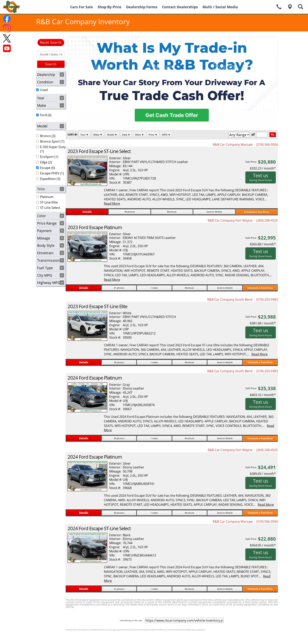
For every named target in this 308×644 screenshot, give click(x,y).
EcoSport (47, 157)
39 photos (119, 362)
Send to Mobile (214, 212)
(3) (46, 136)
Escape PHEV (50, 173)
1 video (154, 288)
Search (51, 64)
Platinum (47, 197)
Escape (45, 168)
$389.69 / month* (263, 474)
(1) (50, 141)
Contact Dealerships (180, 7)
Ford (44, 115)
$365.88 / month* (263, 244)
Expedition (48, 179)
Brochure (172, 212)
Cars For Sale (82, 7)
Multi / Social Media (220, 7)
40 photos (130, 212)
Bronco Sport (50, 141)
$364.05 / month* (263, 545)
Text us (261, 177)
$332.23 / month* (263, 168)
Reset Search (51, 42)
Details (87, 212)
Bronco (45, 136)
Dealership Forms (142, 7)
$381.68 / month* (263, 323)
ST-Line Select (50, 208)
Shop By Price (110, 7)
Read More (112, 204)
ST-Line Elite (49, 202)
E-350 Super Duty (53, 147)
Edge (44, 162)
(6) (44, 115)
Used (44, 90)
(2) (44, 162)
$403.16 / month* (263, 395)
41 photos (119, 288)
